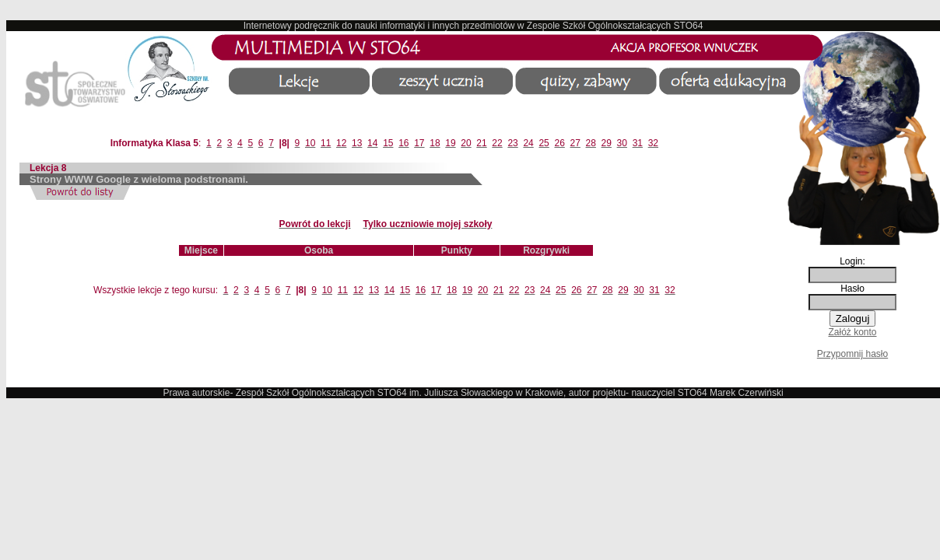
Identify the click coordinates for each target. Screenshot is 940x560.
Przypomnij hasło (852, 354)
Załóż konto (852, 332)
